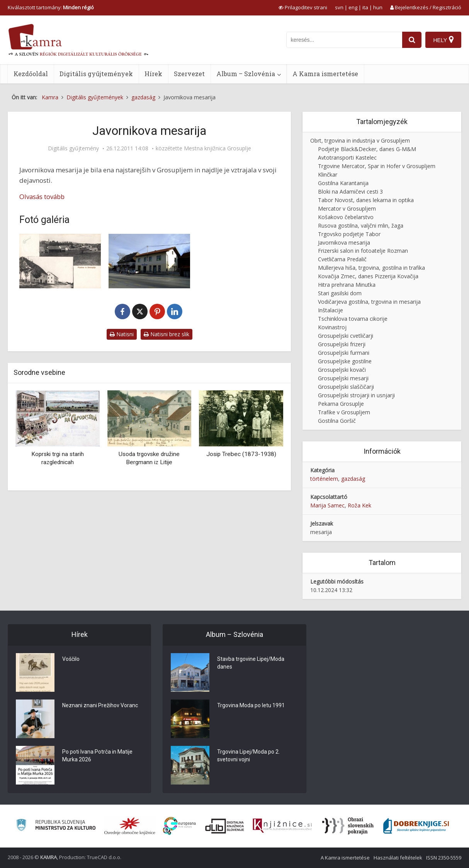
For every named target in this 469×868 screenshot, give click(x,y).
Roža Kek (359, 505)
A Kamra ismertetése (325, 74)
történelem (324, 479)
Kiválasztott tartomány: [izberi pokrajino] (51, 7)
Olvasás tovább (42, 197)
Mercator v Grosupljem (347, 208)
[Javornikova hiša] (60, 261)
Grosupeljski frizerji (342, 344)
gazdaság (353, 479)
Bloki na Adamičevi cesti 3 (350, 191)
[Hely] (443, 40)
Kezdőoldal (31, 74)
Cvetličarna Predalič (342, 259)
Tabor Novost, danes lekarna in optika (366, 200)
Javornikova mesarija (344, 243)
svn (339, 7)
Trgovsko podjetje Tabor (349, 234)
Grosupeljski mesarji (343, 378)
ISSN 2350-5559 (444, 858)
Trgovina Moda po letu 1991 (251, 705)
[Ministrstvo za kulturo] (56, 826)
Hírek (153, 74)
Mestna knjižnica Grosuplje (218, 148)
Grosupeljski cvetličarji (346, 336)
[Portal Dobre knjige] (416, 826)
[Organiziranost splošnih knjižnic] (130, 826)
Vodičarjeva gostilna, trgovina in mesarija (369, 302)
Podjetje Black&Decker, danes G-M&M (367, 149)
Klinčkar (328, 174)
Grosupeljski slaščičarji (346, 387)
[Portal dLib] (225, 826)
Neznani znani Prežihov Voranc (100, 705)
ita (365, 7)
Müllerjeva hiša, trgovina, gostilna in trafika (371, 268)
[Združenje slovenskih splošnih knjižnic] (282, 826)
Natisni (122, 334)
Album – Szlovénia (246, 74)
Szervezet (189, 74)
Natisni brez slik (167, 334)
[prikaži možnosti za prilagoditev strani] (303, 7)
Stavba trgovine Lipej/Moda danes (251, 663)
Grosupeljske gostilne (345, 361)
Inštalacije (331, 310)
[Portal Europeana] (179, 826)
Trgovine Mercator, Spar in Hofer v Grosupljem (377, 166)
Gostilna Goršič (337, 421)
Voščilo (71, 659)
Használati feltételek (398, 858)
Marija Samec (327, 505)
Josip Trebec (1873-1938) (241, 454)
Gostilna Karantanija (343, 183)
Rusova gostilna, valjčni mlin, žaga (361, 226)
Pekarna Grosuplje (341, 404)
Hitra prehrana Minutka (347, 285)
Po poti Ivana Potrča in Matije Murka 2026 (97, 756)
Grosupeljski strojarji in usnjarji (356, 395)
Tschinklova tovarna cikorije (353, 319)
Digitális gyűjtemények (96, 74)
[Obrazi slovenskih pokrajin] (348, 826)
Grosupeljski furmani (344, 353)
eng (353, 7)
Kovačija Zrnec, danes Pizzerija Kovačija (368, 276)
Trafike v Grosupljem (344, 412)
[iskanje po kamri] (344, 40)
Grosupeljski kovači (342, 370)
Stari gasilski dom (340, 293)
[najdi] (412, 40)
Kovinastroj (332, 327)
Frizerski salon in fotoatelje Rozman (363, 251)
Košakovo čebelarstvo (346, 217)
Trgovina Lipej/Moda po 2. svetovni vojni (248, 756)
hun (378, 7)
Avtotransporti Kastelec (347, 157)
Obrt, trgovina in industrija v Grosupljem (360, 140)
